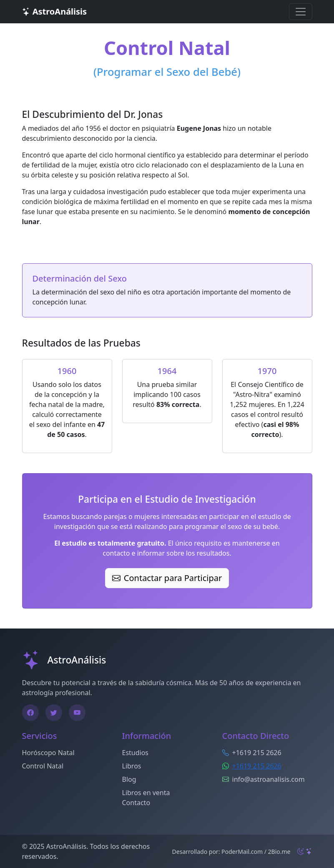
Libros (132, 766)
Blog (129, 779)
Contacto (136, 803)
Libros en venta (146, 793)
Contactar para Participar (167, 578)
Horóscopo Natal (48, 753)
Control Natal (43, 766)
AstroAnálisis (55, 11)
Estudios (136, 753)
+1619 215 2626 (257, 766)
